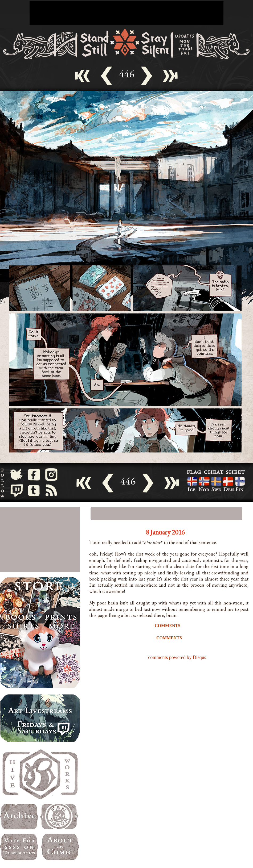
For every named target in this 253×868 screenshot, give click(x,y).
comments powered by (177, 657)
